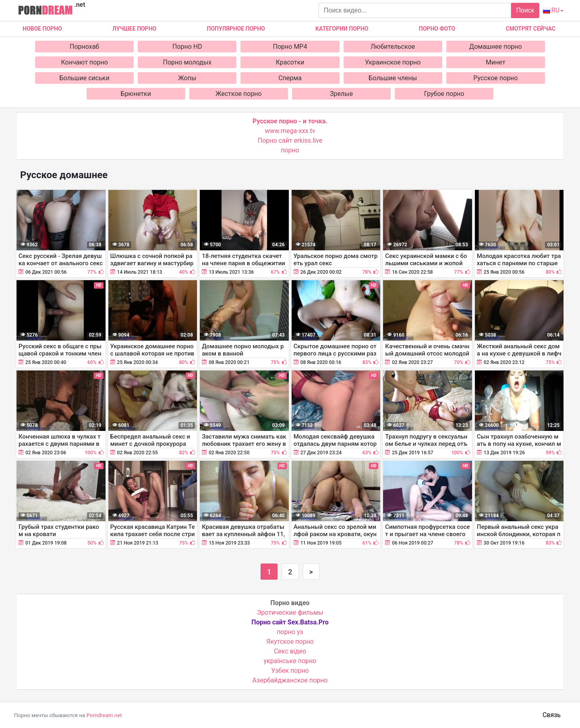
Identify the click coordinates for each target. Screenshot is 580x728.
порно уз (290, 632)
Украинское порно (393, 62)
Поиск (525, 10)
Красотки (290, 62)
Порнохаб (84, 47)
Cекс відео (290, 651)
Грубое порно (444, 94)
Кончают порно (85, 62)
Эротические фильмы (290, 613)
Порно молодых (187, 62)
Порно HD (187, 47)
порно (290, 150)
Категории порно (342, 29)
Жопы (187, 78)
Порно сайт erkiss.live (290, 140)
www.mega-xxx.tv (290, 131)
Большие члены (393, 78)
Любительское (393, 47)
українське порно (290, 661)
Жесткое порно (239, 94)
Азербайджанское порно (290, 680)
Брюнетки (136, 94)
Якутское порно (290, 642)
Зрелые (341, 94)
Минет (496, 62)
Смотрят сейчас (531, 29)
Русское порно (495, 78)
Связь (552, 715)
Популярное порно (236, 29)
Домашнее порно (496, 47)
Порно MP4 (290, 47)
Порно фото (437, 29)
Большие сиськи (85, 78)
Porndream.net (104, 715)
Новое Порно (42, 29)
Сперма (290, 78)
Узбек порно (290, 671)
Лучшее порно (134, 29)
